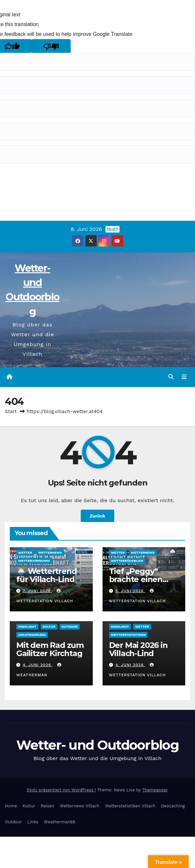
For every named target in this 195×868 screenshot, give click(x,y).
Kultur (49, 627)
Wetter (25, 553)
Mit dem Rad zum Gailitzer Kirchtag (50, 649)
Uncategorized (32, 635)
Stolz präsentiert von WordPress (61, 790)
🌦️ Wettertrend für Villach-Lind (46, 575)
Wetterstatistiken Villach (130, 806)
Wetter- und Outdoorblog (97, 745)
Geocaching (173, 806)
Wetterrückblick (127, 561)
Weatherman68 (60, 822)
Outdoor (70, 627)
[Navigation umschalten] (184, 377)
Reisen (48, 806)
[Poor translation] (51, 46)
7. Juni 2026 (37, 591)
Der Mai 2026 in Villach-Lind (138, 649)
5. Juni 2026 (130, 591)
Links (33, 822)
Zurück (97, 516)
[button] (171, 377)
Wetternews (50, 553)
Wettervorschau (34, 561)
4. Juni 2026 (38, 665)
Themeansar (155, 790)
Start (11, 412)
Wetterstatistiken (128, 635)
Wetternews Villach (80, 806)
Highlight (27, 627)
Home (11, 806)
